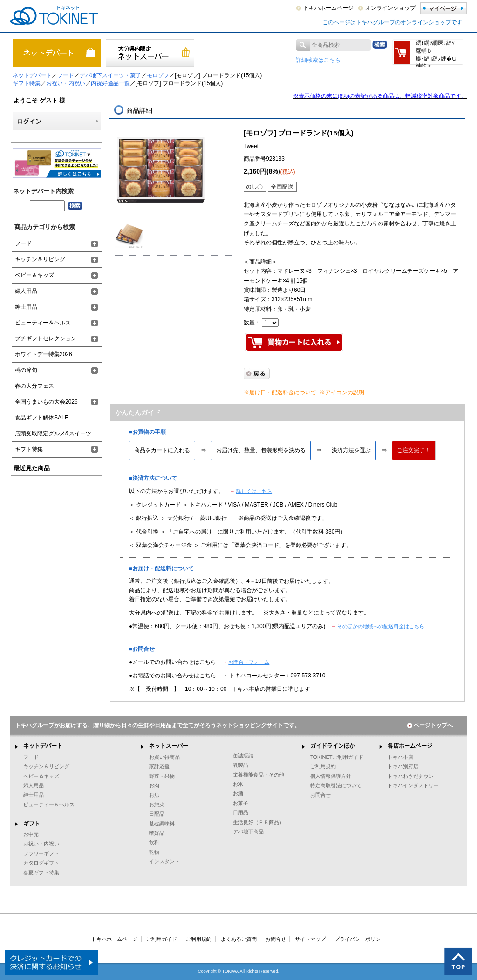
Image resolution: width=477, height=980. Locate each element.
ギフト (32, 824)
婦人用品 (26, 291)
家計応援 (159, 766)
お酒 (238, 793)
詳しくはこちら (254, 491)
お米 (238, 784)
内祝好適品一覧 (110, 83)
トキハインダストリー (413, 785)
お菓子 (241, 803)
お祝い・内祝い (66, 83)
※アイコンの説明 (342, 392)
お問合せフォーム (249, 662)
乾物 (154, 852)
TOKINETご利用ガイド (337, 757)
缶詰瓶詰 (243, 756)
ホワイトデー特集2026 (44, 354)
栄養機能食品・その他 (259, 775)
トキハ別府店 (403, 766)
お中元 (31, 834)
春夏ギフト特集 (41, 872)
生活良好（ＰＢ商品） (259, 822)
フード (66, 75)
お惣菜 (157, 804)
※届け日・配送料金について (280, 392)
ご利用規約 (323, 766)
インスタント (164, 861)
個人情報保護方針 (331, 776)
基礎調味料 (162, 824)
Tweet (251, 146)
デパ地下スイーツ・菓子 (110, 75)
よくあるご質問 (239, 939)
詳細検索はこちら (318, 60)
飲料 (154, 842)
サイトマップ (310, 939)
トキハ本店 (400, 757)
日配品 (157, 814)
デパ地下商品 (248, 831)
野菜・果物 (162, 776)
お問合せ (320, 795)
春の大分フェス (34, 386)
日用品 (241, 812)
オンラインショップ (390, 8)
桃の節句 (26, 370)
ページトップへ (430, 725)
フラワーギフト (41, 853)
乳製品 (241, 765)
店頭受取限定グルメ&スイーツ (53, 433)
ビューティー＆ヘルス (43, 323)
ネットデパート (32, 75)
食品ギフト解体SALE (42, 418)
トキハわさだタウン (411, 776)
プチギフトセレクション (46, 338)
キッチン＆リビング (40, 259)
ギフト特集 (27, 83)
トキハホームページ (328, 8)
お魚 (154, 795)
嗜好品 (157, 833)
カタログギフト (41, 863)
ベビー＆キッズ (34, 275)
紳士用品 (26, 307)
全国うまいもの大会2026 (46, 402)
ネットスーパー (169, 746)
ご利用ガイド (162, 939)
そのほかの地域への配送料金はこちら (381, 626)
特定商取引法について (336, 785)
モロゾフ (158, 75)
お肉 (154, 785)
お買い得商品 (164, 757)
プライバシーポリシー (360, 939)
